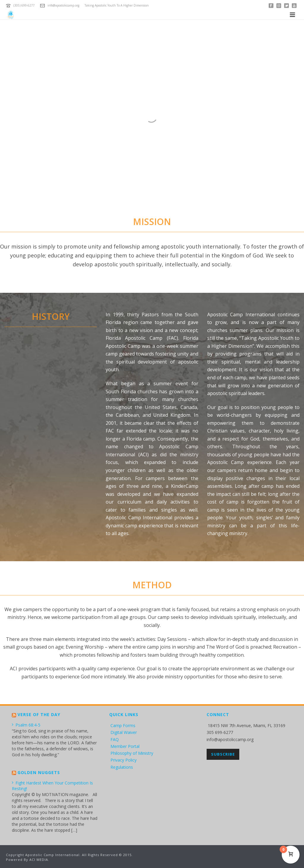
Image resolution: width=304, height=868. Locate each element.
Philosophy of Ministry (132, 753)
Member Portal (125, 746)
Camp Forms (123, 725)
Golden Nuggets (39, 772)
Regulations (122, 767)
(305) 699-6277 (24, 5)
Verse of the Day (39, 714)
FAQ (115, 739)
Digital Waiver (124, 732)
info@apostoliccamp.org (63, 5)
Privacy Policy (123, 760)
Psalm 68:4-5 (26, 725)
